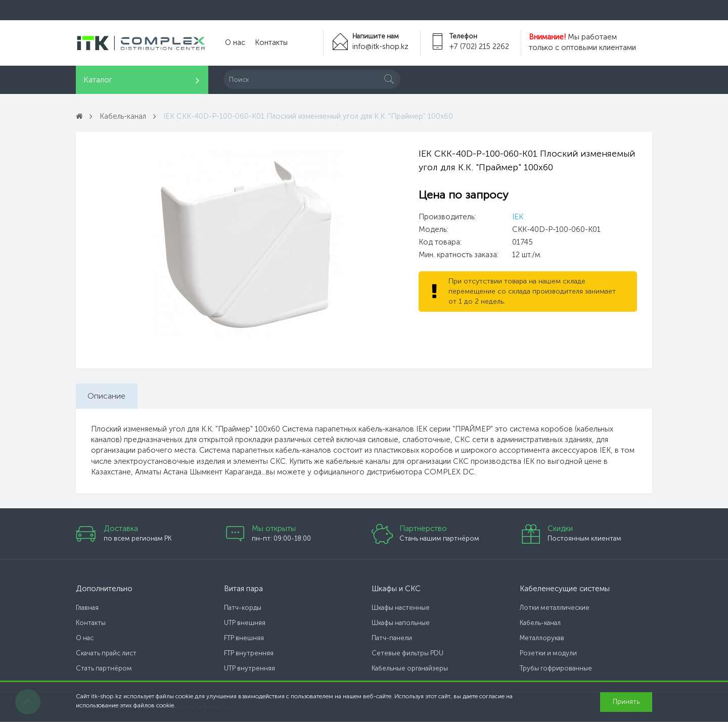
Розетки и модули (548, 654)
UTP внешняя (245, 624)
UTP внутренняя (249, 669)
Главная (87, 609)
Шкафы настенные (401, 609)
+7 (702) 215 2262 (479, 46)
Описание (107, 396)
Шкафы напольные (401, 624)
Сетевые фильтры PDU (407, 654)
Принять (626, 702)
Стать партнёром (104, 669)
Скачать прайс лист (106, 654)
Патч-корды (243, 609)
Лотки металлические (555, 609)
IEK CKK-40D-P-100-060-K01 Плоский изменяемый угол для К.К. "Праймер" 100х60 (311, 116)
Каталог (98, 80)
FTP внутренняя (249, 654)
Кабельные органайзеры (410, 669)
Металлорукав (542, 639)
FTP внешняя (244, 639)
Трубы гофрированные (556, 669)
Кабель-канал (124, 116)
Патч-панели (392, 639)
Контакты (269, 43)
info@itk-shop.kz (379, 46)
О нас (234, 43)
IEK (518, 217)
